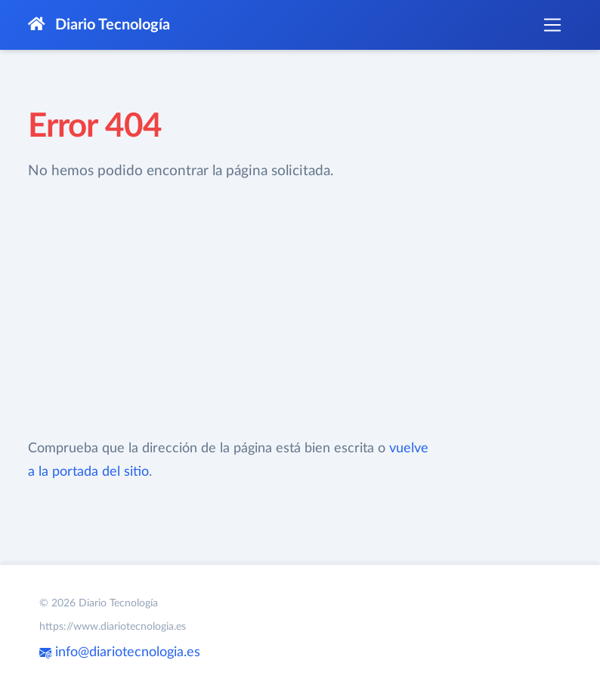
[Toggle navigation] (552, 25)
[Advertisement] (229, 310)
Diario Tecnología (99, 25)
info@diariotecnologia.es (120, 652)
